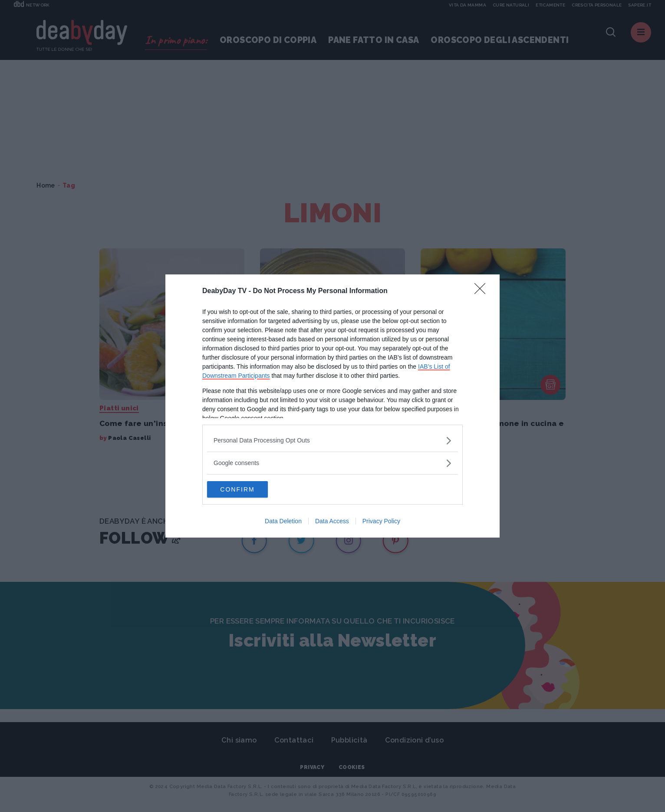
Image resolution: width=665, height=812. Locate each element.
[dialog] (332, 406)
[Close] (483, 291)
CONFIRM (248, 489)
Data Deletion (283, 522)
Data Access (332, 522)
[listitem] (332, 440)
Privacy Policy (381, 522)
